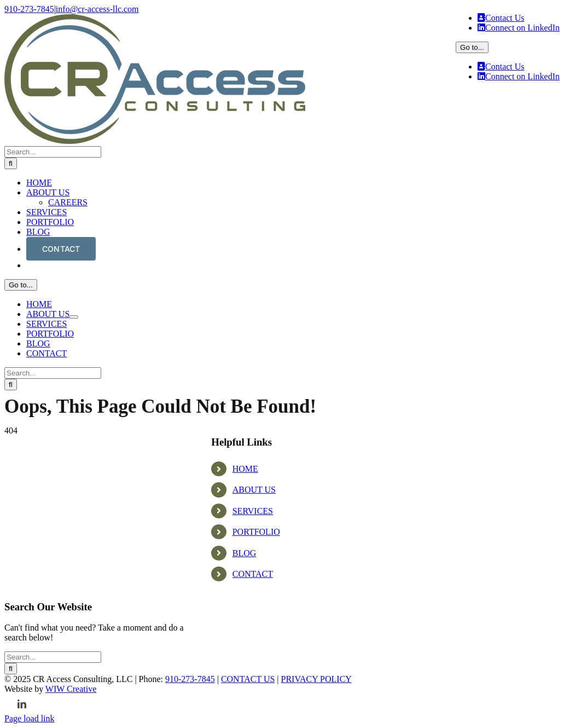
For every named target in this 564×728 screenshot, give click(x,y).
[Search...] (53, 421)
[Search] (11, 433)
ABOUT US (254, 662)
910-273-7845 (29, 9)
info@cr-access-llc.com (97, 9)
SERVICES (253, 683)
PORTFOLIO (256, 704)
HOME (245, 641)
